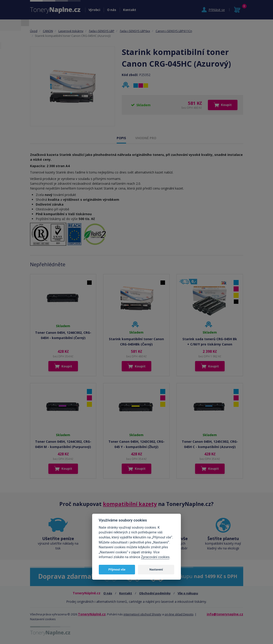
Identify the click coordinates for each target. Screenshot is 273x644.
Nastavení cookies (43, 619)
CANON (48, 31)
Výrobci (94, 10)
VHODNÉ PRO (146, 138)
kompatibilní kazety (130, 504)
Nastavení (156, 569)
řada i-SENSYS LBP (102, 31)
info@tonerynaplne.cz (225, 614)
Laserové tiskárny (71, 31)
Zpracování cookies (155, 557)
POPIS (121, 138)
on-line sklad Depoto (179, 614)
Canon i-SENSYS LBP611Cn (174, 31)
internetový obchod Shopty (142, 614)
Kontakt (130, 10)
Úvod (34, 31)
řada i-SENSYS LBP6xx (135, 31)
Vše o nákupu (188, 593)
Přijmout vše (117, 569)
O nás (112, 10)
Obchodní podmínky (155, 593)
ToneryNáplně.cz (92, 614)
